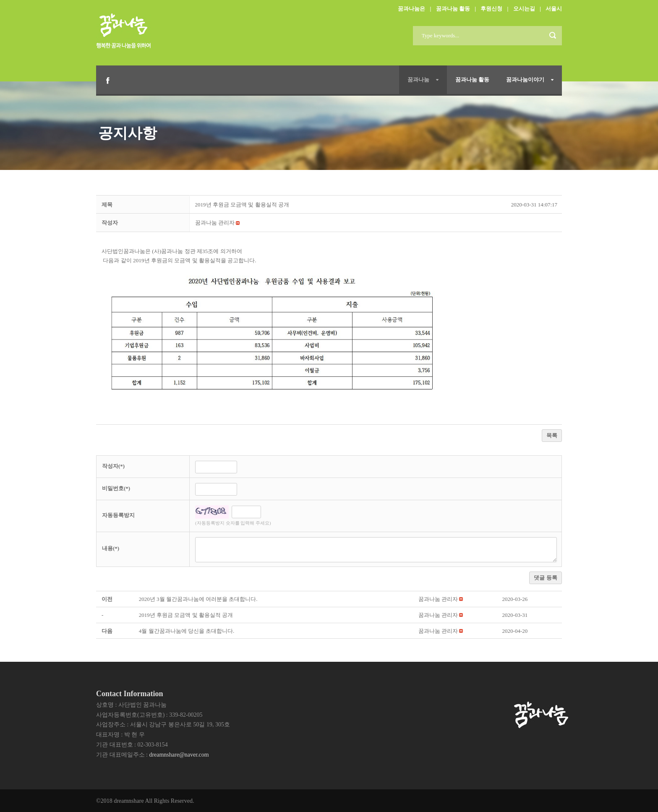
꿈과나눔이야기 (525, 80)
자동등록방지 (118, 515)
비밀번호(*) (116, 488)
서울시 (554, 9)
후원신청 (491, 9)
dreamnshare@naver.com (179, 755)
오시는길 (524, 9)
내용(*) (111, 548)
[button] (215, 223)
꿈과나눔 (418, 80)
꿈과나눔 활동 (453, 9)
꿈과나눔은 (411, 9)
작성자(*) (113, 466)
